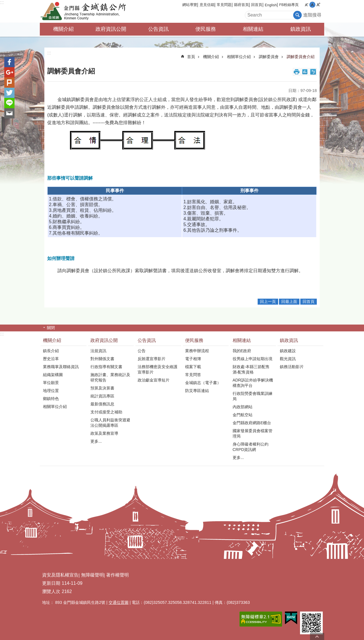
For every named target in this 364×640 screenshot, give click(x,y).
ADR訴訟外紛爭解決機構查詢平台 (253, 383)
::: (2, 2)
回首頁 (257, 5)
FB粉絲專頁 (289, 5)
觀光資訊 (288, 359)
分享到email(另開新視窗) (9, 113)
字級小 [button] (306, 5)
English (271, 5)
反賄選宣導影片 (152, 359)
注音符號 (313, 72)
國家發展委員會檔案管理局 (253, 433)
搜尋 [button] (297, 15)
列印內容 (297, 72)
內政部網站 (243, 407)
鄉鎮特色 (51, 399)
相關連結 (253, 29)
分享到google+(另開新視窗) (9, 72)
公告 (142, 351)
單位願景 (51, 383)
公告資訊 (158, 29)
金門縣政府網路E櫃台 (252, 423)
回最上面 (289, 301)
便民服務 (206, 29)
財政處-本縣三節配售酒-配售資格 (251, 369)
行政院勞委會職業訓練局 (253, 396)
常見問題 (224, 5)
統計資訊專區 (102, 396)
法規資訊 (98, 351)
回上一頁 (268, 301)
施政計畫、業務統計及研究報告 (110, 377)
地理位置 (51, 391)
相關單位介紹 (239, 57)
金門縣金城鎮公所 (90, 11)
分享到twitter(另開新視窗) (9, 93)
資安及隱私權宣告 (60, 575)
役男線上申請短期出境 (253, 359)
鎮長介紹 (51, 351)
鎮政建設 (288, 351)
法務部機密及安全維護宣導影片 (158, 369)
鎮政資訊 (301, 29)
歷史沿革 (51, 359)
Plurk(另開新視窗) (9, 83)
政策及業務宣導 (104, 433)
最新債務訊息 (102, 404)
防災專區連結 (197, 391)
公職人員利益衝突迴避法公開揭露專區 (110, 423)
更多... (96, 441)
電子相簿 (193, 359)
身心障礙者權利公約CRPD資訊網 (251, 447)
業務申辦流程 (197, 351)
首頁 (191, 57)
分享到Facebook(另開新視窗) (9, 62)
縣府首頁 (241, 5)
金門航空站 (243, 415)
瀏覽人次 (51, 591)
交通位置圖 (119, 602)
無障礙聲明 (92, 575)
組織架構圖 (53, 375)
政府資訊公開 (111, 29)
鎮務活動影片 (292, 367)
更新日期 (51, 583)
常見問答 (193, 375)
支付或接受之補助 (106, 412)
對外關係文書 (102, 359)
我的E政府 (242, 351)
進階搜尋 (312, 15)
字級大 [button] (318, 5)
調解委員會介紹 (301, 57)
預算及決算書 (102, 388)
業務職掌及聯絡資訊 (61, 367)
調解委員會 (269, 57)
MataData (305, 72)
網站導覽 (190, 5)
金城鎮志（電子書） (203, 383)
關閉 (51, 328)
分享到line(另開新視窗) (9, 103)
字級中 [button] (312, 5)
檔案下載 (193, 367)
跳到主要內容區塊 (3, 3)
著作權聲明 (117, 575)
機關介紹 (63, 29)
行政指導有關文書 (106, 367)
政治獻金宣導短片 (154, 380)
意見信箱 (207, 5)
